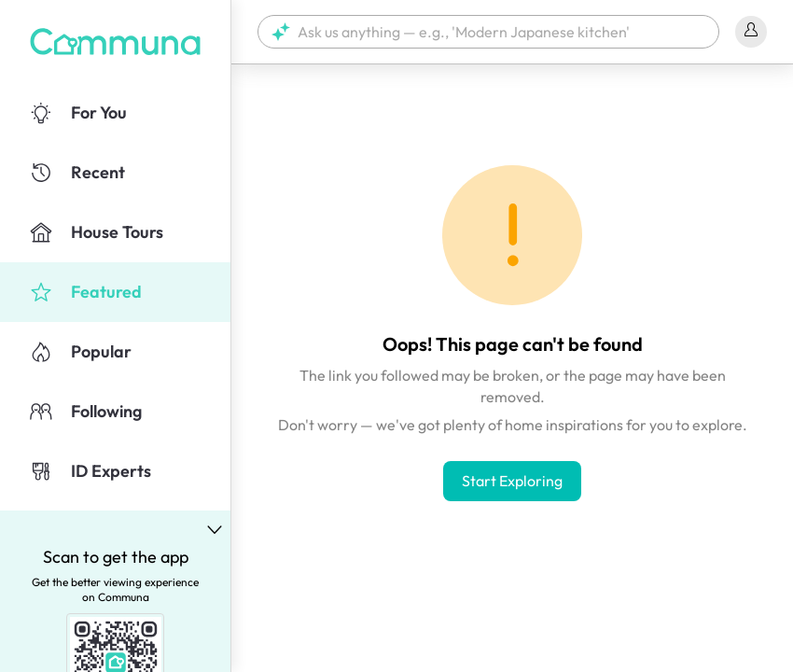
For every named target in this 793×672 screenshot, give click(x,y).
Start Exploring (512, 481)
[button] (488, 32)
